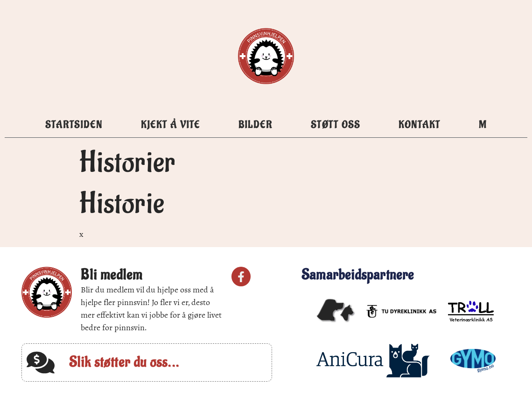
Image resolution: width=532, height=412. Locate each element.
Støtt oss (336, 125)
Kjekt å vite (171, 125)
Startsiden (74, 125)
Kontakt (420, 125)
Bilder (255, 125)
